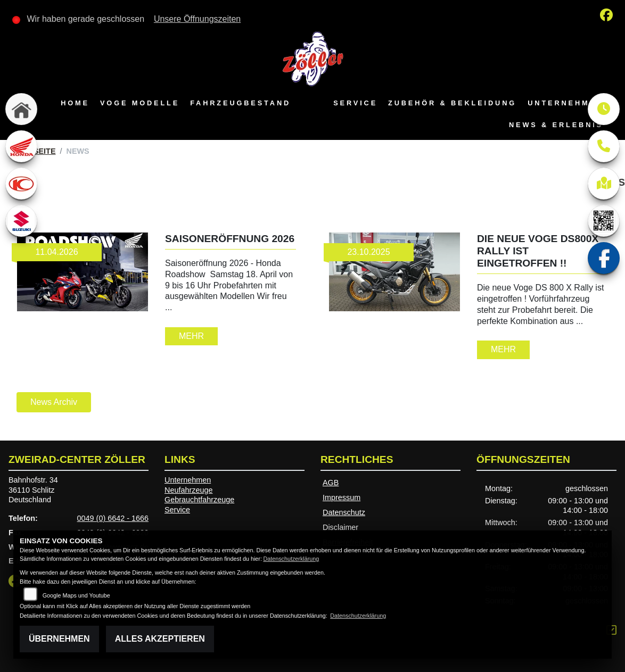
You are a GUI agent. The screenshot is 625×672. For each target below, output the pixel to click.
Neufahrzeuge (188, 490)
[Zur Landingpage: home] (21, 109)
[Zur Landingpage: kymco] (21, 184)
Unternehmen (565, 103)
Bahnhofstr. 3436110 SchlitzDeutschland (33, 490)
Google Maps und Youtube (76, 595)
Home (75, 103)
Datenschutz (344, 512)
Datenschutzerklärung (291, 559)
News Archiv (54, 402)
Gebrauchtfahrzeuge (199, 500)
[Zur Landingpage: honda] (21, 146)
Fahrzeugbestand (240, 103)
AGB (331, 483)
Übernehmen (59, 639)
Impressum (342, 497)
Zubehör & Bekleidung (452, 103)
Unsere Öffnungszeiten (197, 19)
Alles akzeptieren (160, 639)
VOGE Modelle (140, 103)
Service (355, 103)
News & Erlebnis (556, 125)
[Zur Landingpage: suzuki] (21, 221)
